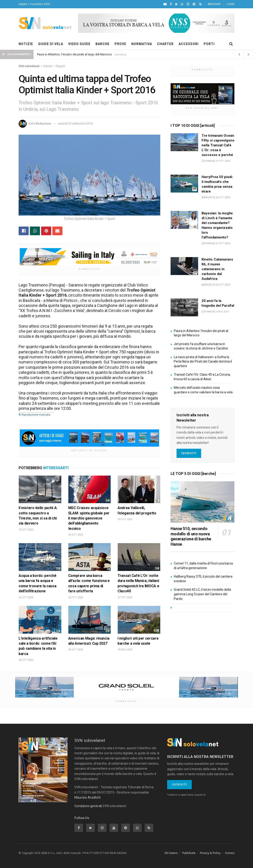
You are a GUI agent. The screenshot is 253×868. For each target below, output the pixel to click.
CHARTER (165, 44)
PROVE (120, 44)
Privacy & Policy (210, 853)
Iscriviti (189, 453)
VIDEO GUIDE (79, 44)
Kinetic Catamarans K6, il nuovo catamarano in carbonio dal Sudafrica (217, 269)
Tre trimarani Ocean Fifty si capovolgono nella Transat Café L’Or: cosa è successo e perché (218, 145)
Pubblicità (189, 853)
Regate (60, 66)
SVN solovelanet (29, 66)
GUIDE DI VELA (51, 44)
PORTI (209, 44)
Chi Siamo (171, 853)
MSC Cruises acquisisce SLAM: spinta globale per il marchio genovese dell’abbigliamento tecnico (89, 518)
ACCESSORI (189, 44)
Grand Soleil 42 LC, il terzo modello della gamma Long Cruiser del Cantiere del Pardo (202, 594)
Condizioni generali (88, 806)
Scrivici (230, 853)
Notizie (48, 66)
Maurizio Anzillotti (87, 797)
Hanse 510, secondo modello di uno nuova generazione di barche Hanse (191, 536)
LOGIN (231, 4)
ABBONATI (214, 4)
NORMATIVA (142, 44)
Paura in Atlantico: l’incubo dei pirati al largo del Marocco (74, 54)
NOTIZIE (26, 44)
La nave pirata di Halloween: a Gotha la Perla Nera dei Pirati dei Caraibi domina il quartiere (203, 362)
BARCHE (103, 44)
